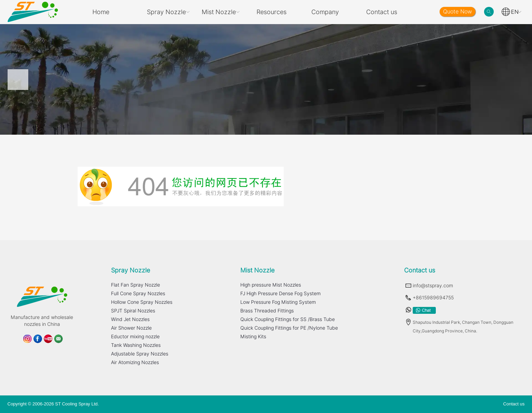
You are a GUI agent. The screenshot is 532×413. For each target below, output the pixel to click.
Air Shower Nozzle (131, 328)
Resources (272, 12)
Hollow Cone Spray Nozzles (142, 302)
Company (325, 12)
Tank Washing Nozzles (136, 345)
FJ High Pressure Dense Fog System (280, 293)
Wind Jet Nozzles (130, 319)
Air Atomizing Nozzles (135, 362)
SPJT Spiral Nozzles (133, 311)
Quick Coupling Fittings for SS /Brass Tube (288, 319)
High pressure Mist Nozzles (271, 285)
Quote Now (458, 12)
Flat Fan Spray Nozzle (135, 285)
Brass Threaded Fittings (267, 311)
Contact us (382, 12)
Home (101, 12)
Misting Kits (253, 337)
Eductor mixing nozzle (135, 337)
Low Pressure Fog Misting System (278, 302)
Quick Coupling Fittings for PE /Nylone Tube (289, 328)
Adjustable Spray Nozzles (140, 354)
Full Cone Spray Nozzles (138, 293)
